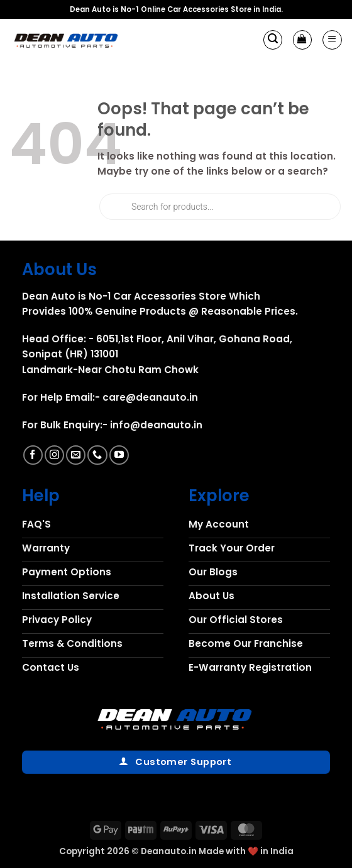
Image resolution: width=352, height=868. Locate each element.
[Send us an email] (76, 455)
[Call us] (97, 455)
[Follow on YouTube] (119, 455)
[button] (273, 40)
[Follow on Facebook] (33, 455)
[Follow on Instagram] (54, 455)
